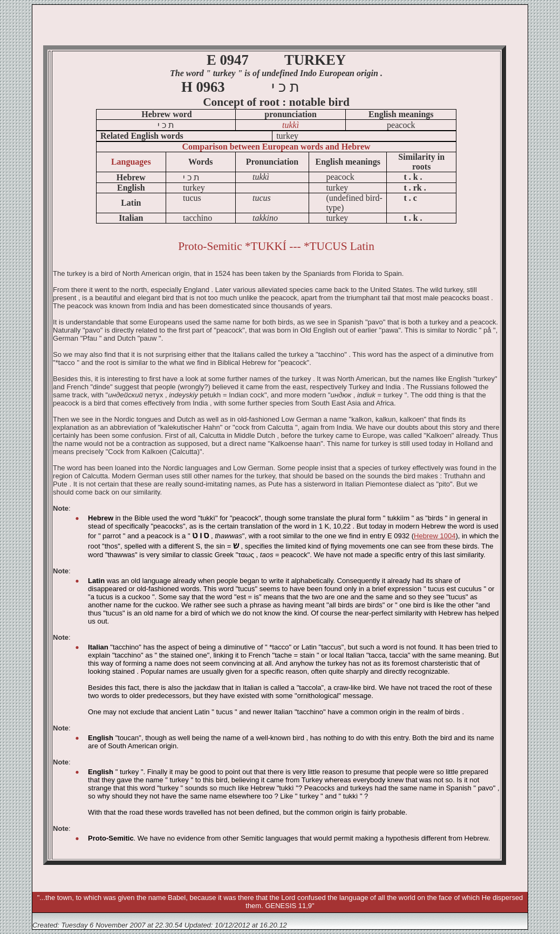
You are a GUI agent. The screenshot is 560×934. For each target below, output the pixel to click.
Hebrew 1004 (435, 536)
